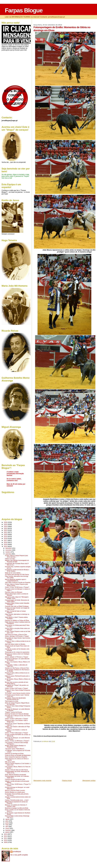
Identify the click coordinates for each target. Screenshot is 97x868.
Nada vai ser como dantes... (13, 573)
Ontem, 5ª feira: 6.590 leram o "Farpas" (17, 719)
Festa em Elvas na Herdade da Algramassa (18, 755)
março (8, 828)
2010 (6, 840)
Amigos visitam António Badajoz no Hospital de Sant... (15, 746)
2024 (6, 526)
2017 (6, 540)
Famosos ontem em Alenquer (14, 592)
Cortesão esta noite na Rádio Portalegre (17, 606)
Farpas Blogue (24, 10)
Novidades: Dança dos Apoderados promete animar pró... (15, 699)
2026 (6, 522)
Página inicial (67, 780)
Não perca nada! (10, 762)
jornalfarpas (17, 852)
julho (7, 821)
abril (7, 827)
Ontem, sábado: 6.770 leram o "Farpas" (17, 657)
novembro (9, 550)
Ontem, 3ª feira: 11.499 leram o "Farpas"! (17, 741)
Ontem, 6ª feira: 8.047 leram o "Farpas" (17, 688)
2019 (6, 536)
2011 (6, 838)
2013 (6, 834)
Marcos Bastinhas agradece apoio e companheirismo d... (16, 580)
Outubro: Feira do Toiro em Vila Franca (16, 770)
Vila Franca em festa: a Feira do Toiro (16, 635)
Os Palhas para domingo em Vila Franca (17, 575)
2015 (6, 544)
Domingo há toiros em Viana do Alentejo (17, 714)
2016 (6, 542)
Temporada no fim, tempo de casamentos (17, 652)
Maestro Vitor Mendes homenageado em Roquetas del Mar (17, 561)
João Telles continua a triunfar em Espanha (18, 582)
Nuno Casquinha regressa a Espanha (16, 757)
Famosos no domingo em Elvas (14, 754)
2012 (6, 836)
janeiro (8, 832)
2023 (6, 528)
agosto (8, 819)
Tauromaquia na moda (12, 701)
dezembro (9, 548)
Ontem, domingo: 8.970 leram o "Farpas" (17, 636)
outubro (8, 552)
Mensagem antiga (89, 780)
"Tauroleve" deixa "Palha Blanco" (15, 749)
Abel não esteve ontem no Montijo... (16, 644)
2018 (6, 538)
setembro (9, 554)
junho (7, 823)
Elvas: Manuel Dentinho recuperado (16, 775)
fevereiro (8, 830)
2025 (6, 524)
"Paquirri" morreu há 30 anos (14, 712)
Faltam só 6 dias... (10, 559)
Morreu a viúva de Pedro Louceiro (15, 790)
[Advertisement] (52, 762)
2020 (6, 534)
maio (7, 825)
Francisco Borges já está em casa (15, 779)
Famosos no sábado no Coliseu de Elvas (17, 620)
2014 (6, 546)
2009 (6, 842)
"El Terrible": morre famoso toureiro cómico (18, 693)
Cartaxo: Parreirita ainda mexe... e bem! (17, 800)
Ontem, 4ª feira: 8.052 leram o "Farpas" (17, 733)
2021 (6, 532)
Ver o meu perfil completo (19, 855)
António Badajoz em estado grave (15, 792)
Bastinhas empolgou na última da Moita (17, 808)
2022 (6, 530)
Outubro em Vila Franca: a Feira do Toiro (17, 668)
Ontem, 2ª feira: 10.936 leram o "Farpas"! (17, 587)
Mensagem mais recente (42, 780)
